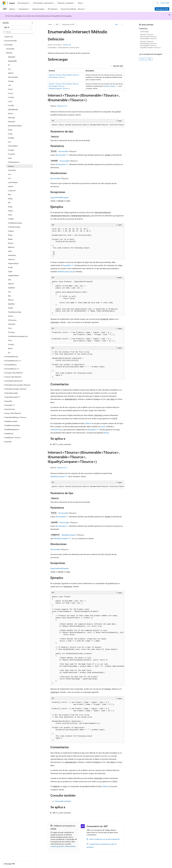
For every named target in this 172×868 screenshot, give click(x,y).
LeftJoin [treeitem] (11, 186)
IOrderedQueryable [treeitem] (11, 393)
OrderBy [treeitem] (11, 219)
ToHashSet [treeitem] (12, 324)
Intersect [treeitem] (11, 166)
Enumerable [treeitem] (10, 49)
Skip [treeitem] (9, 280)
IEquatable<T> (68, 265)
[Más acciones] (122, 25)
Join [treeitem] (9, 174)
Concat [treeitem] (10, 93)
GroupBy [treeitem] (11, 150)
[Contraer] (32, 23)
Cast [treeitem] (9, 85)
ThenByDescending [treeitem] (14, 312)
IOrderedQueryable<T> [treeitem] (12, 397)
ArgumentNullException (60, 197)
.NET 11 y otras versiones (62, 444)
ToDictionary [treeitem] (12, 320)
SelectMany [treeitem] (12, 255)
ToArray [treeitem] (11, 316)
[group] (87, 125)
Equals (72, 271)
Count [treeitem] (10, 101)
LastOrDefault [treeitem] (13, 182)
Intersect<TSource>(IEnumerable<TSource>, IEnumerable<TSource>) (149, 36)
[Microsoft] (4, 3)
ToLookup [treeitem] (11, 332)
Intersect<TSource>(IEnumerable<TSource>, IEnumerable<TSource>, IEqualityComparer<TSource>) (64, 86)
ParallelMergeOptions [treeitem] (12, 429)
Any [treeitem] (9, 69)
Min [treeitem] (9, 203)
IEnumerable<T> (62, 155)
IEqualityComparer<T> (111, 86)
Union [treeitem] (10, 340)
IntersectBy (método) (63, 801)
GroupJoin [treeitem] (11, 154)
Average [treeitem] (11, 81)
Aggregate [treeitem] (12, 57)
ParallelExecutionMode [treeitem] (12, 425)
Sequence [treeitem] (11, 259)
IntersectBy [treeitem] (12, 170)
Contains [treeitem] (11, 97)
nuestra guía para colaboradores (63, 846)
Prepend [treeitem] (11, 231)
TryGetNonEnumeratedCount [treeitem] (18, 336)
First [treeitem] (9, 142)
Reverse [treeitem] (11, 243)
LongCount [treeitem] (12, 190)
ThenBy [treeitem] (10, 308)
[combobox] (18, 27)
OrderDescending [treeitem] (14, 227)
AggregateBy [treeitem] (12, 61)
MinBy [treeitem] (10, 207)
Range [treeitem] (10, 235)
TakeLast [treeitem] (11, 300)
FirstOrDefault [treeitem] (13, 146)
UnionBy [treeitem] (11, 344)
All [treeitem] (9, 65)
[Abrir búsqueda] (157, 3)
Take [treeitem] (9, 296)
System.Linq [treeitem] (9, 37)
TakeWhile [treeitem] (11, 304)
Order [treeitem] (10, 215)
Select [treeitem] (10, 251)
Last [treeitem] (9, 178)
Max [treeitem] (9, 194)
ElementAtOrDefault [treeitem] (15, 126)
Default (88, 423)
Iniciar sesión (165, 3)
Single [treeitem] (10, 271)
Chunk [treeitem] (10, 89)
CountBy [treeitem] (11, 105)
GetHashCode (63, 271)
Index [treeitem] (10, 158)
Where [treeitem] (10, 348)
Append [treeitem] (11, 73)
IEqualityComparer (69, 535)
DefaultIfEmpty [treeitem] (13, 109)
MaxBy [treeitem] (10, 199)
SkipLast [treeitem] (11, 284)
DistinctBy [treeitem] (11, 118)
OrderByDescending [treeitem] (15, 223)
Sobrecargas (144, 31)
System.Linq (67, 45)
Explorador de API (68, 24)
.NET (57, 24)
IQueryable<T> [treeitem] (10, 405)
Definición (144, 29)
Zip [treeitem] (9, 352)
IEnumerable (63, 151)
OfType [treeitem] (10, 211)
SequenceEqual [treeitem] (13, 263)
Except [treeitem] (10, 134)
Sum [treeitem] (10, 292)
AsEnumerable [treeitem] (13, 77)
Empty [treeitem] (10, 130)
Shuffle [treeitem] (10, 267)
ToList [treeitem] (10, 328)
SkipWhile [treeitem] (11, 288)
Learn (50, 24)
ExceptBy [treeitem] (11, 138)
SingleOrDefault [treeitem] (13, 275)
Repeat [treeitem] (10, 239)
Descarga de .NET (162, 9)
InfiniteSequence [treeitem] (14, 162)
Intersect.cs (61, 106)
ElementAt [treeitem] (11, 122)
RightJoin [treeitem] (11, 247)
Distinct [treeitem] (11, 113)
